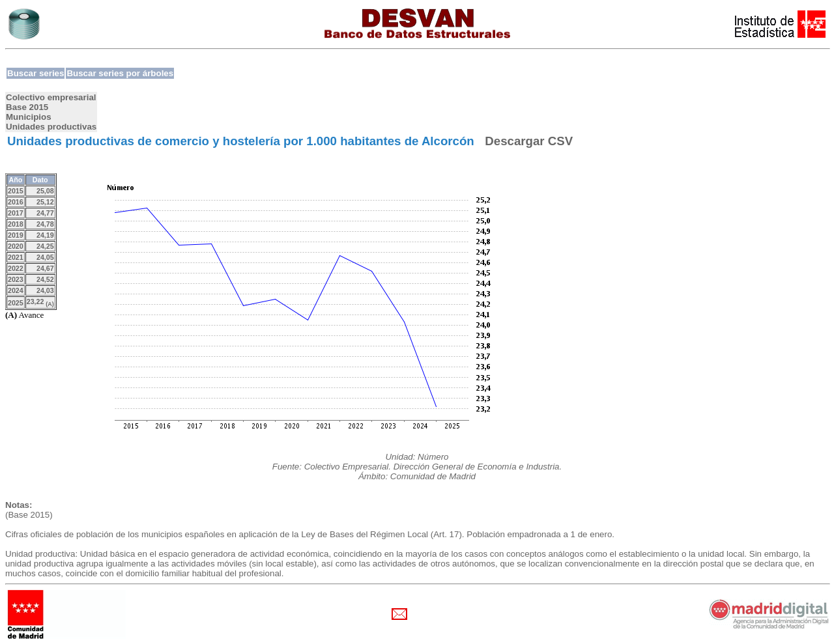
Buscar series (36, 73)
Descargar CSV (529, 141)
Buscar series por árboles (120, 73)
